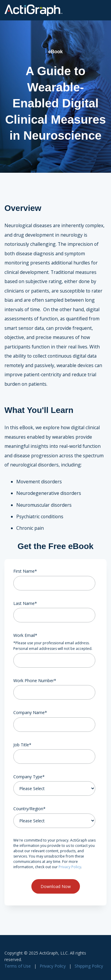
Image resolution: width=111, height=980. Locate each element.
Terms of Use (18, 966)
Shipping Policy (89, 966)
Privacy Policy (70, 867)
